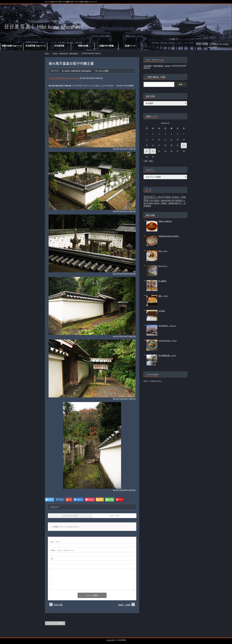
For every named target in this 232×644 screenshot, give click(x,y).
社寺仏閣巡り (155, 200)
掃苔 (173, 201)
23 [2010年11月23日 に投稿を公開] (153, 151)
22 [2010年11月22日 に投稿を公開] (147, 151)
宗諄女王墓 (58, 605)
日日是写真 (122, 640)
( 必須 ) (55, 542)
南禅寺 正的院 (124, 605)
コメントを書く (103, 71)
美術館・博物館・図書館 (164, 203)
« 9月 (145, 161)
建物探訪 (150, 197)
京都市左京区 (64, 53)
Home (47, 53)
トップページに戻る (55, 623)
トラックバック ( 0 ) (70, 516)
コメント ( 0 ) (114, 516)
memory (55, 53)
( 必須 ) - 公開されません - (63, 550)
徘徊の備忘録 (74, 53)
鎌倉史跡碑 (166, 201)
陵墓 (176, 203)
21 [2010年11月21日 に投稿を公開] (184, 145)
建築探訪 (179, 201)
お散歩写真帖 (164, 197)
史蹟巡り (176, 197)
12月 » (151, 161)
